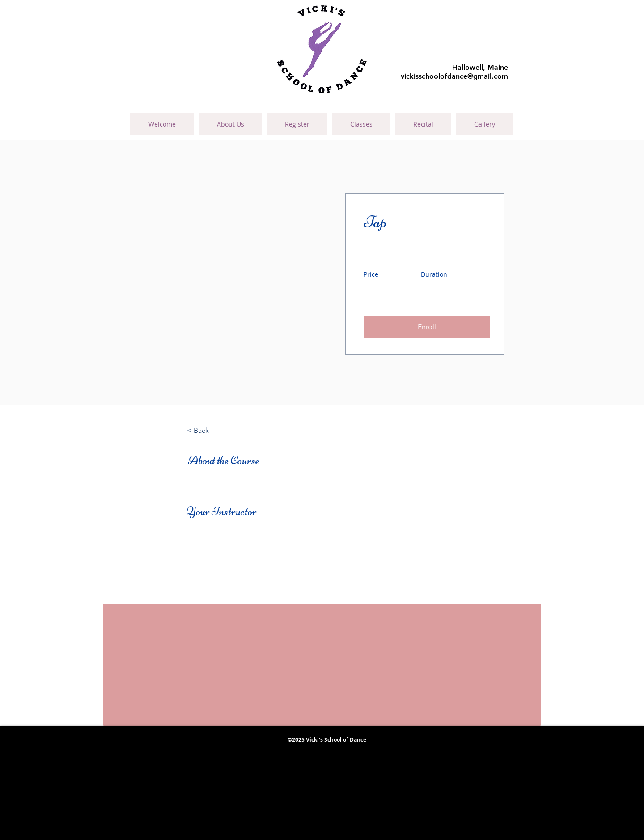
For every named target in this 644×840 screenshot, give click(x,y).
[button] (427, 327)
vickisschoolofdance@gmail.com (454, 76)
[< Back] (212, 431)
